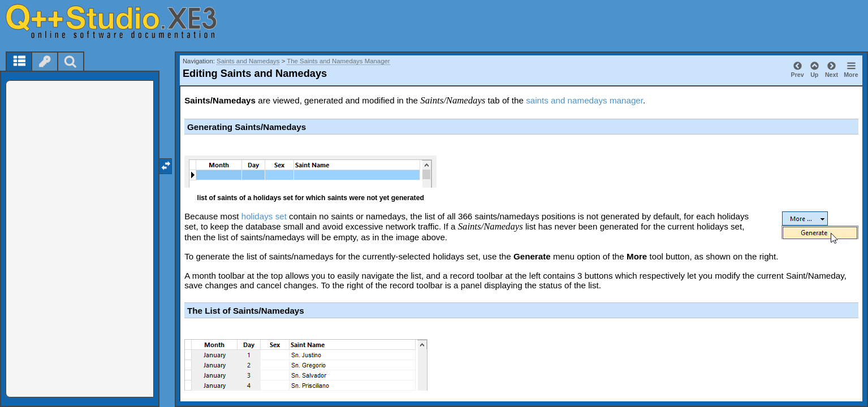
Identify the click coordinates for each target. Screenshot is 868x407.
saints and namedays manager (584, 100)
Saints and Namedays (248, 61)
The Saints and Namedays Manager (338, 61)
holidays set (264, 216)
